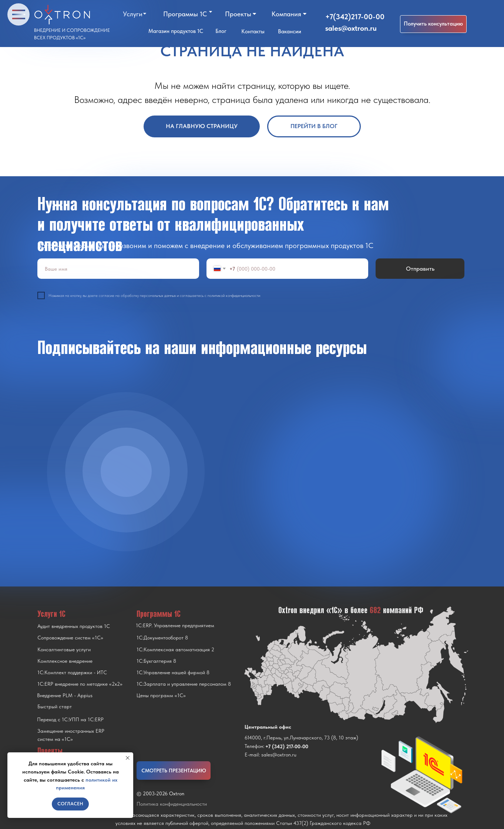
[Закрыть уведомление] (128, 758)
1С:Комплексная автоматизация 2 (175, 649)
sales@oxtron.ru (351, 28)
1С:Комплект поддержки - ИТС (72, 672)
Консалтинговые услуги (64, 649)
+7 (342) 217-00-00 (287, 746)
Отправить (420, 269)
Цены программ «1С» (161, 695)
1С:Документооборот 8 (162, 638)
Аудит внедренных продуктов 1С (74, 626)
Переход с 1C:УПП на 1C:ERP (70, 719)
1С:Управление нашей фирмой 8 (173, 672)
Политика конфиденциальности (172, 804)
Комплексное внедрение (65, 661)
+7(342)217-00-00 (355, 17)
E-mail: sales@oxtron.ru (271, 755)
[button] (433, 24)
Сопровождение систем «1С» (70, 638)
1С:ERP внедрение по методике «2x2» (80, 684)
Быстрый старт (55, 706)
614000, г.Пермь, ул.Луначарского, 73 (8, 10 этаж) (301, 738)
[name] (118, 269)
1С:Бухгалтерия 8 (156, 661)
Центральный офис (268, 727)
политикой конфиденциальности (234, 296)
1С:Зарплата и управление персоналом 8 (184, 684)
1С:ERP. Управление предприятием (175, 625)
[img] (126, 471)
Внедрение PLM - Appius (65, 695)
